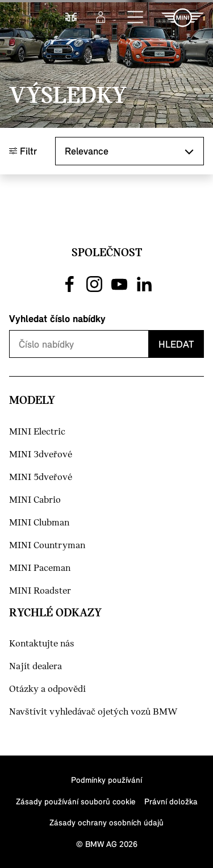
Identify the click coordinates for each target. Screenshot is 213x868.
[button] (136, 18)
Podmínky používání (106, 780)
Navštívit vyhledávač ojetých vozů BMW (93, 712)
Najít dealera (35, 667)
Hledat (176, 344)
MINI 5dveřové (41, 477)
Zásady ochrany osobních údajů (106, 822)
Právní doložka (171, 801)
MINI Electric (37, 432)
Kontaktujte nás (42, 644)
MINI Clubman (39, 523)
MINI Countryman (47, 546)
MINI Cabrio (35, 500)
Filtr (23, 151)
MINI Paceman (40, 568)
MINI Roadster (40, 591)
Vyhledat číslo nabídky (57, 318)
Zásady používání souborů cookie (76, 801)
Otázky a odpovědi (47, 689)
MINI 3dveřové (41, 455)
